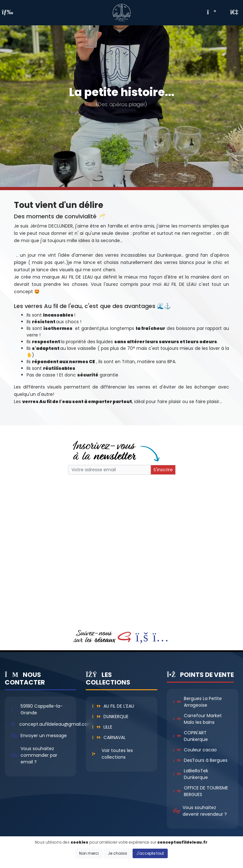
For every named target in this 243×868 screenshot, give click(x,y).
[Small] (109, 470)
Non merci (89, 853)
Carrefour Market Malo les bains (197, 719)
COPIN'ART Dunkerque (190, 736)
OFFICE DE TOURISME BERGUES (201, 791)
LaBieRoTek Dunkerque (191, 774)
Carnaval (109, 737)
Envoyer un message (44, 736)
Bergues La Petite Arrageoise (197, 702)
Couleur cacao (195, 750)
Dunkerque (110, 717)
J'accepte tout (150, 853)
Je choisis (118, 853)
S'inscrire (163, 470)
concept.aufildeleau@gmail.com (56, 724)
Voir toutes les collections (117, 754)
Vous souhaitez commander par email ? (39, 755)
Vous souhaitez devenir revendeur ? (205, 811)
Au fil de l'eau (113, 706)
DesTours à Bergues (200, 760)
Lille (102, 727)
